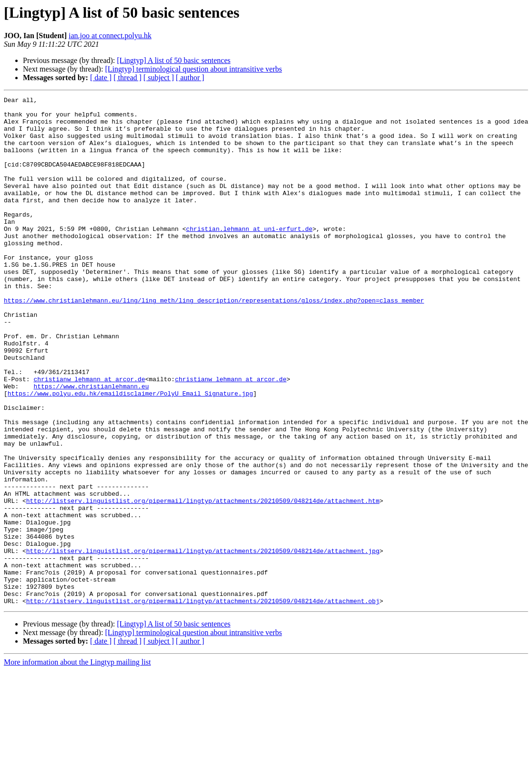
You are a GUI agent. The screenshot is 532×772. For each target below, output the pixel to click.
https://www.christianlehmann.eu (91, 445)
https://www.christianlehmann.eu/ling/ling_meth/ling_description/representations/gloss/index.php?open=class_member (214, 342)
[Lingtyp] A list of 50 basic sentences (174, 60)
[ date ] (101, 78)
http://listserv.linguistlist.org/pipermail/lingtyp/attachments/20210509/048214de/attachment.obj (203, 702)
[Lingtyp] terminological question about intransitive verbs (193, 69)
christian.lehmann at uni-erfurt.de (249, 256)
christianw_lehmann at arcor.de (89, 436)
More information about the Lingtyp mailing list (77, 764)
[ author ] (190, 78)
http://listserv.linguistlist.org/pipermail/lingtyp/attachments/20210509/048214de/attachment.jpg (203, 642)
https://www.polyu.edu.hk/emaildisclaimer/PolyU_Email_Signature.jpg (130, 453)
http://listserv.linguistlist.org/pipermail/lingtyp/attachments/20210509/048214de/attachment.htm (203, 582)
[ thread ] (128, 78)
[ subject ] (159, 78)
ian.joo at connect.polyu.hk (110, 36)
